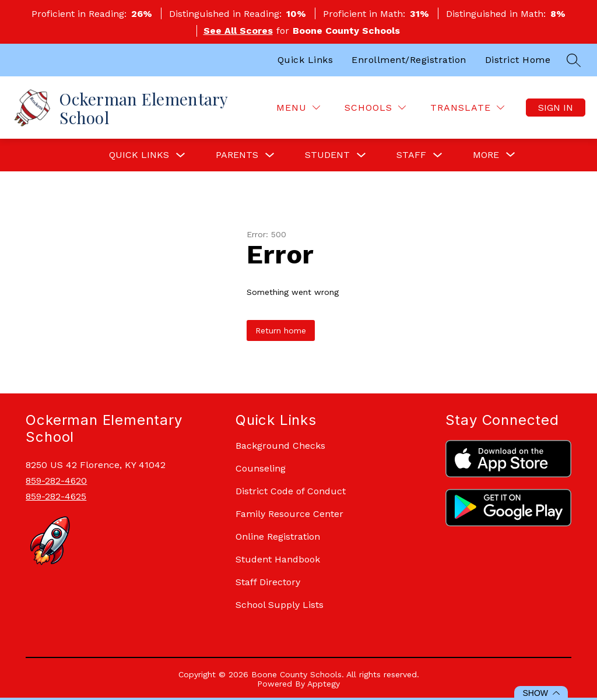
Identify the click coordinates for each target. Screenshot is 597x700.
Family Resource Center (289, 514)
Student (327, 155)
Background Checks (280, 446)
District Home (518, 60)
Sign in (556, 108)
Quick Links (305, 60)
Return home (281, 330)
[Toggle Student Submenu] (361, 155)
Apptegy (324, 684)
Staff (411, 155)
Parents (237, 155)
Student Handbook (278, 559)
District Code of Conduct (291, 491)
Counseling (261, 468)
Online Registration (278, 537)
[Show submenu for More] (486, 155)
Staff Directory (268, 582)
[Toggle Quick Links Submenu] (181, 155)
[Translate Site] (467, 108)
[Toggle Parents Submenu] (270, 155)
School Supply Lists (280, 605)
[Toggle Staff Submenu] (438, 155)
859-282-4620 (56, 481)
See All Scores (238, 31)
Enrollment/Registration (409, 60)
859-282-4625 (56, 496)
